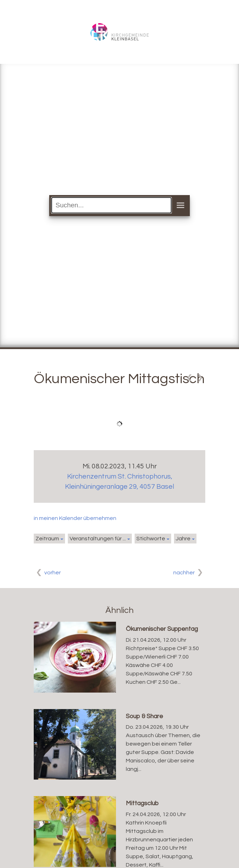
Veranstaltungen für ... (98, 539)
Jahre (183, 539)
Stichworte (151, 539)
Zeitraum (47, 539)
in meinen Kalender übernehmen (75, 518)
